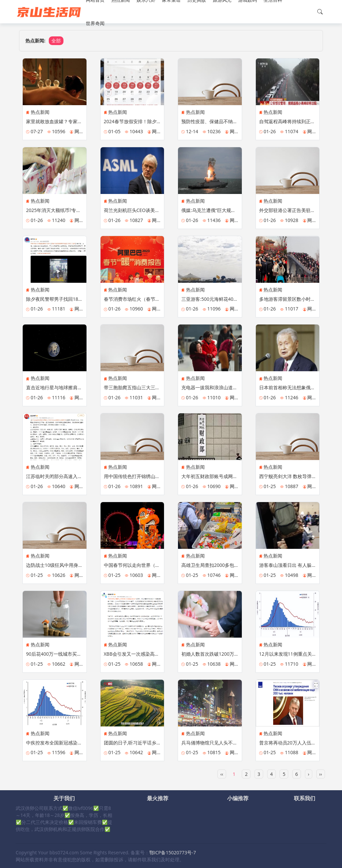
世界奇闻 (95, 23)
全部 (56, 41)
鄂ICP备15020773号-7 (173, 852)
